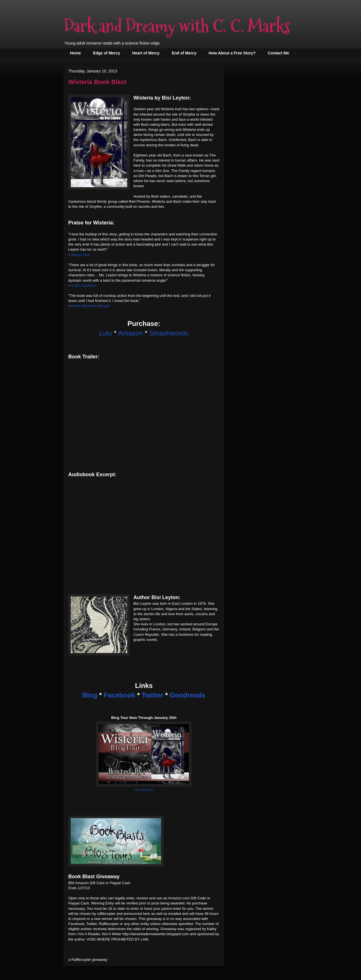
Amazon (131, 333)
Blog (90, 695)
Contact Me (279, 53)
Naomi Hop (81, 255)
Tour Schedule (144, 790)
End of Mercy (184, 53)
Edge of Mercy (107, 53)
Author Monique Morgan (90, 306)
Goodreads (188, 695)
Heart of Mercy (146, 53)
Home (75, 53)
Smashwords (169, 333)
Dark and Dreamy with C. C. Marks (177, 26)
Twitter (152, 695)
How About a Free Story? (232, 53)
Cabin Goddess (84, 285)
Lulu (106, 333)
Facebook (120, 695)
